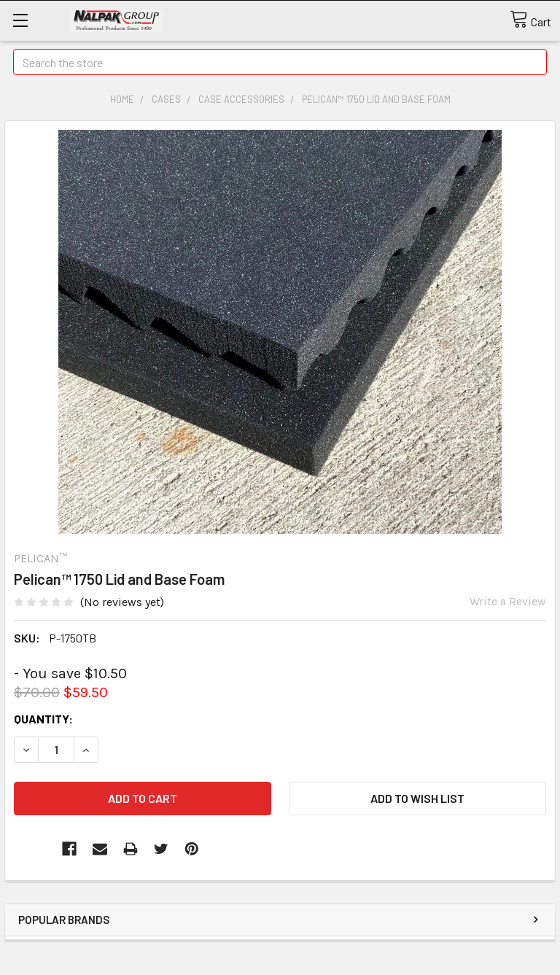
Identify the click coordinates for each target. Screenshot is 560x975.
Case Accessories (241, 99)
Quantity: (43, 719)
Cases (166, 99)
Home (122, 99)
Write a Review (508, 601)
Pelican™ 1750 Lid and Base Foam (376, 99)
